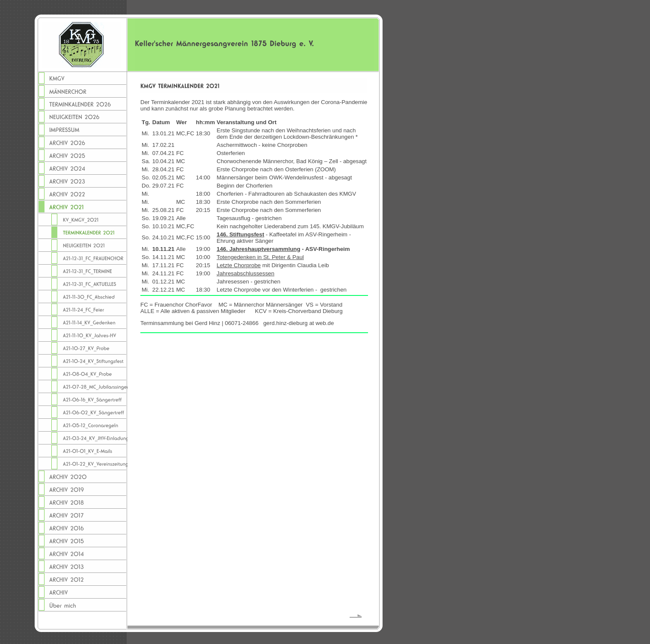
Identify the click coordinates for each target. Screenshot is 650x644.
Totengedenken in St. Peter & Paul (260, 257)
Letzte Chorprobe (239, 265)
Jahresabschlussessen (245, 273)
